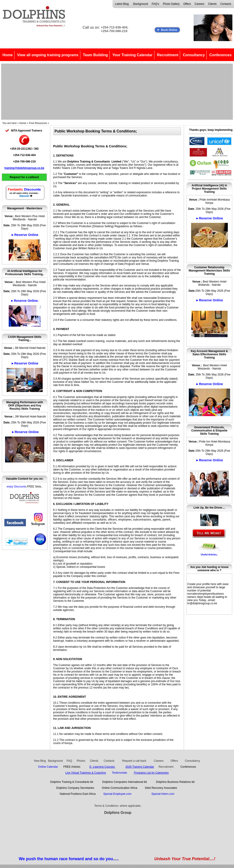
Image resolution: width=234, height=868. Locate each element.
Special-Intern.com (163, 794)
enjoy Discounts (16, 487)
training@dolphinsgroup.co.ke (24, 168)
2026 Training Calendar (140, 767)
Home (8, 55)
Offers (187, 4)
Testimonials (120, 773)
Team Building (95, 55)
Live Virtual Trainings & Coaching (86, 773)
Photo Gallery (171, 4)
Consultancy (194, 55)
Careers (199, 4)
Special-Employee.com (118, 794)
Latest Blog (122, 4)
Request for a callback (24, 177)
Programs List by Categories (151, 773)
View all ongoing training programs (48, 55)
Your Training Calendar (132, 55)
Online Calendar (48, 767)
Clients (212, 4)
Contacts (226, 4)
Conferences (220, 55)
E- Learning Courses (102, 767)
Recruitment (168, 55)
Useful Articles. (209, 555)
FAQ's (155, 4)
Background (141, 4)
